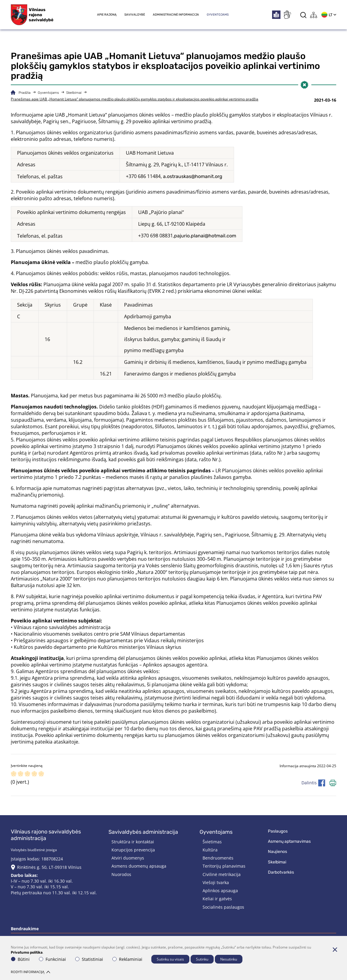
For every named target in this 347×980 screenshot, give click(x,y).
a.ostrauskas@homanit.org (193, 176)
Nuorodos (121, 874)
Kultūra (210, 850)
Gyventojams (218, 15)
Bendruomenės (218, 858)
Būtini (20, 959)
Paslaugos (278, 831)
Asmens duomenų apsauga (139, 866)
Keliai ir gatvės (217, 899)
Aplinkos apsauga (220, 891)
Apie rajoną (107, 15)
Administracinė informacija (176, 15)
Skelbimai (74, 93)
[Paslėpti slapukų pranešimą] (335, 949)
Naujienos (277, 852)
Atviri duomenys (128, 858)
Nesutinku (229, 959)
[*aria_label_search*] (303, 15)
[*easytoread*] (276, 15)
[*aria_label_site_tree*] (314, 15)
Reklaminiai (127, 959)
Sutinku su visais (170, 959)
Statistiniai (89, 959)
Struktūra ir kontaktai (133, 842)
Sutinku (202, 959)
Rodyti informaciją (30, 972)
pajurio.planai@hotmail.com (205, 236)
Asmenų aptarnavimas (289, 841)
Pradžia (25, 93)
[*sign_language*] (287, 15)
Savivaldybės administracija (143, 832)
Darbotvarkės (281, 872)
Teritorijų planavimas (224, 866)
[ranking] (41, 774)
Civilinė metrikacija (222, 874)
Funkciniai (52, 959)
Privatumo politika (27, 952)
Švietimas (212, 842)
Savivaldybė (135, 15)
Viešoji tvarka (216, 882)
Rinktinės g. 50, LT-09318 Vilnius (49, 867)
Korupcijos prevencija (133, 850)
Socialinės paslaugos (223, 907)
